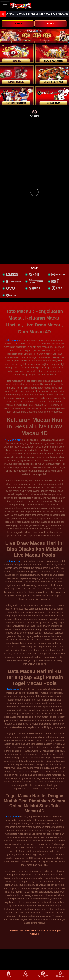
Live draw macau (12, 561)
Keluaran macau (13, 440)
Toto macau (12, 340)
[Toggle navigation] (5, 6)
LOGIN (51, 24)
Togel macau (12, 817)
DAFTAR (18, 24)
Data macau (13, 689)
